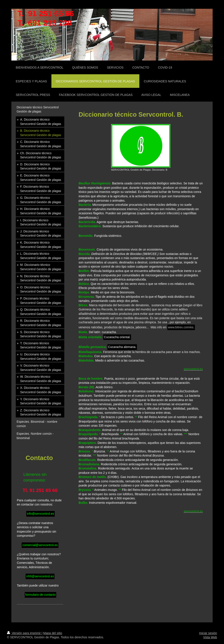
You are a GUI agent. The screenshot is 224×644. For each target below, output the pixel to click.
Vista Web (210, 637)
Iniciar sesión (208, 633)
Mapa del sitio (53, 633)
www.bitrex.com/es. (181, 327)
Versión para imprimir (24, 633)
